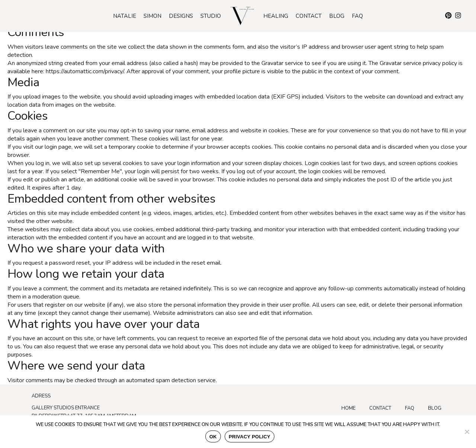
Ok (213, 437)
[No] (467, 432)
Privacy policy (250, 437)
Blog (337, 16)
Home (348, 408)
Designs (181, 16)
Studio (211, 16)
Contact (309, 16)
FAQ (410, 408)
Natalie (125, 16)
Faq (357, 16)
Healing (276, 16)
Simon (152, 16)
